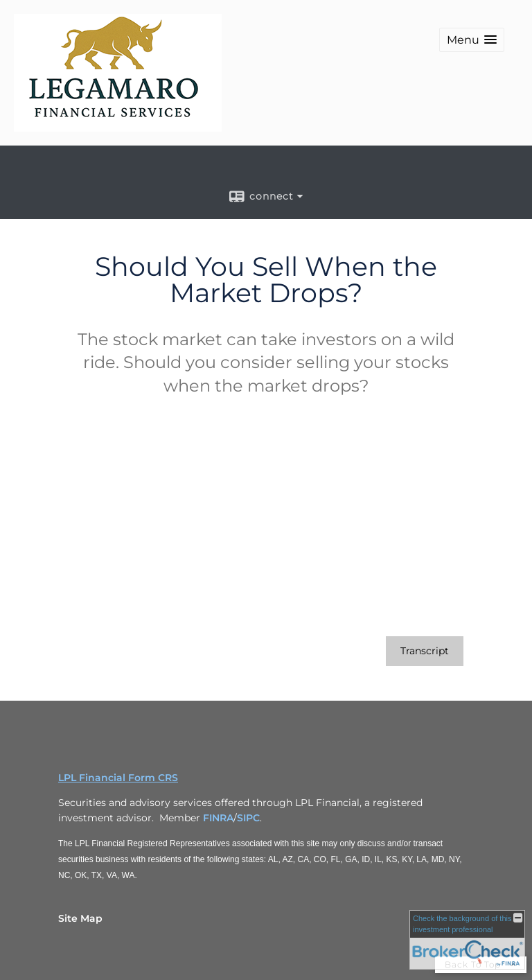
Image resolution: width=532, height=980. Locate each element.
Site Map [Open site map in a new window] (80, 918)
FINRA (218, 818)
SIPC (248, 818)
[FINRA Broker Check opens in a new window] (467, 940)
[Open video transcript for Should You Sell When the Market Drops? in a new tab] (425, 651)
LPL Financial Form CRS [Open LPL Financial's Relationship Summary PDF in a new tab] (118, 778)
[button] (472, 40)
